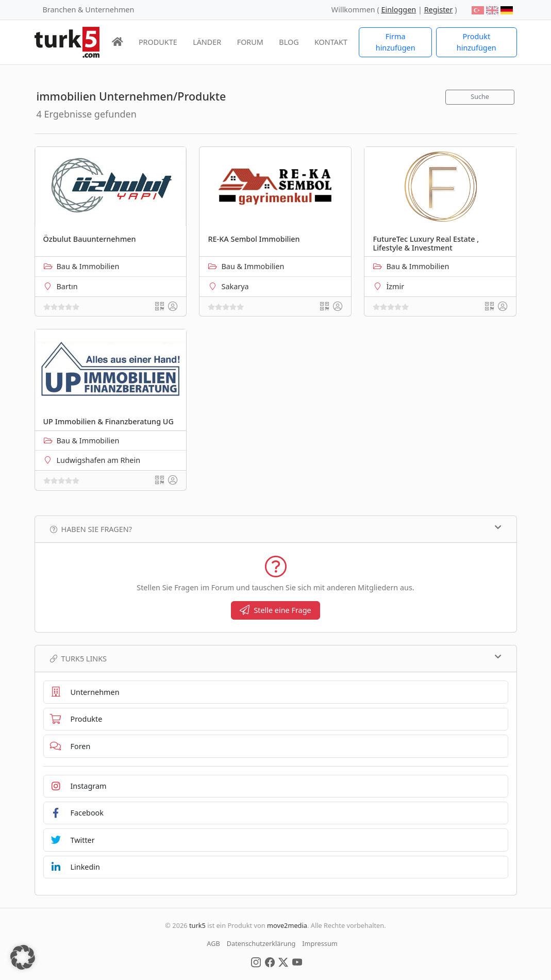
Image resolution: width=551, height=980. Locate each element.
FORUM (250, 42)
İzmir (395, 286)
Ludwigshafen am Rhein (99, 460)
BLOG (289, 42)
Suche (480, 97)
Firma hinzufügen (396, 42)
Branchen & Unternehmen (89, 10)
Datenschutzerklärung (261, 943)
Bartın (67, 286)
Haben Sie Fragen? (276, 529)
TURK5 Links (276, 658)
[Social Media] (256, 961)
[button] (23, 957)
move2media (287, 925)
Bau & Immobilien (88, 266)
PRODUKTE (158, 42)
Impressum (320, 943)
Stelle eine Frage (275, 610)
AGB (213, 943)
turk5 (197, 925)
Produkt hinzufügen (477, 42)
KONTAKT (331, 42)
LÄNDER (207, 42)
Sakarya (235, 286)
